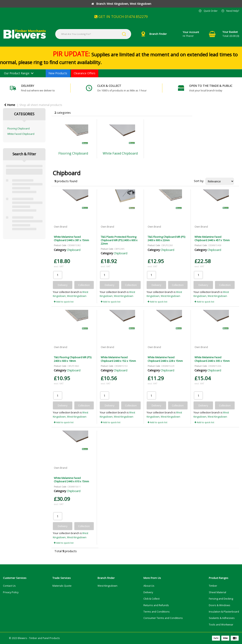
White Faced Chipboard (21, 134)
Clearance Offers (85, 73)
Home (10, 105)
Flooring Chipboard (18, 129)
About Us (149, 586)
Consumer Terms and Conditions (163, 618)
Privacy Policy (11, 592)
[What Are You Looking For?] (93, 34)
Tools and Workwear (221, 625)
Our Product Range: (17, 73)
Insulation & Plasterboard (224, 612)
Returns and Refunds (156, 605)
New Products (58, 73)
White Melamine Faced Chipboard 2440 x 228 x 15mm (165, 359)
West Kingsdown (107, 586)
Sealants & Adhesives (222, 618)
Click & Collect (151, 599)
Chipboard (74, 250)
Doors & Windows (220, 605)
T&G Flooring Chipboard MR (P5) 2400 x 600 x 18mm (73, 359)
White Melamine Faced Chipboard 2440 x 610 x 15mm (71, 480)
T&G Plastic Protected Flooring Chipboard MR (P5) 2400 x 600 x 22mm (119, 240)
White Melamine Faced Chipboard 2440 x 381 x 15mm (71, 238)
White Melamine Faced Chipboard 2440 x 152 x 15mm (118, 359)
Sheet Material (217, 592)
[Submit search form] (124, 34)
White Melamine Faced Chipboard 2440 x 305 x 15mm (212, 359)
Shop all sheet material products (41, 105)
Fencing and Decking (221, 599)
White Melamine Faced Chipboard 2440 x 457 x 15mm (212, 238)
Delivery (148, 592)
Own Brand (60, 227)
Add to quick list (64, 302)
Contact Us (9, 586)
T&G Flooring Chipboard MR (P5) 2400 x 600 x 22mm (166, 238)
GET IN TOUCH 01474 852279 (121, 17)
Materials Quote (62, 586)
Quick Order (211, 11)
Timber (213, 586)
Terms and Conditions (157, 612)
